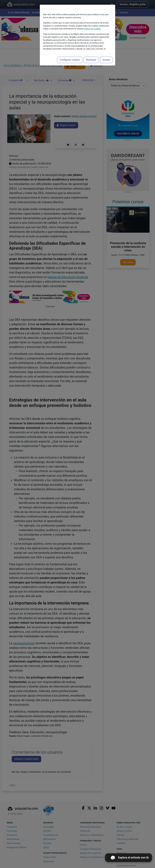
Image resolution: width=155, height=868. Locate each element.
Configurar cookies (70, 60)
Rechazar (91, 60)
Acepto (106, 60)
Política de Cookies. (92, 29)
